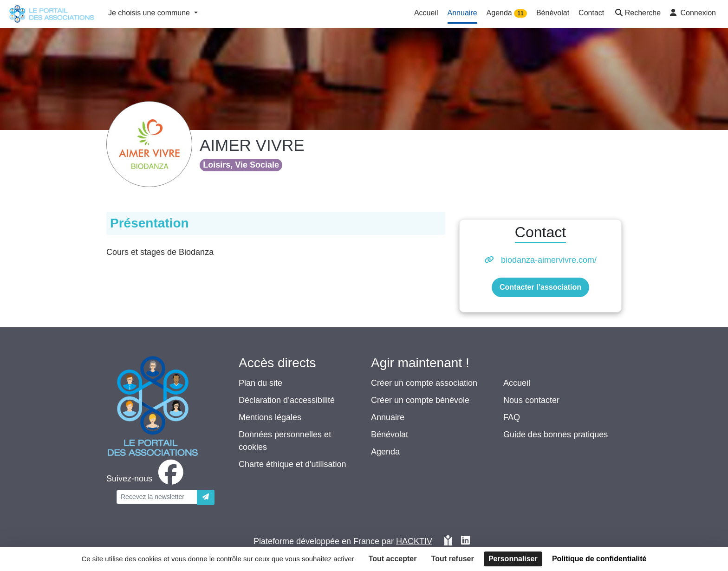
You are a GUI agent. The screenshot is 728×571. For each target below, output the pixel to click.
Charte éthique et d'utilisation (292, 464)
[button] (637, 14)
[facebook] (147, 479)
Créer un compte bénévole (420, 400)
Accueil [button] (426, 13)
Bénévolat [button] (553, 13)
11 (520, 13)
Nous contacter (531, 400)
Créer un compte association (424, 383)
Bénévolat (390, 435)
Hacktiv (414, 541)
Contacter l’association (540, 287)
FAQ (512, 417)
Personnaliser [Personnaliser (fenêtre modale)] (513, 559)
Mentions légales (270, 417)
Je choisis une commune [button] (150, 13)
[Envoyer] (206, 497)
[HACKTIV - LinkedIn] (465, 542)
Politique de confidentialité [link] (599, 559)
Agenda (385, 452)
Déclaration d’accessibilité (287, 400)
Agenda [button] (507, 13)
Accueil (517, 383)
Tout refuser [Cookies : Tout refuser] (453, 559)
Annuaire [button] (462, 13)
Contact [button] (591, 13)
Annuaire (388, 417)
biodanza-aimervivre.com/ (549, 260)
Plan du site (260, 383)
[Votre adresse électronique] (157, 497)
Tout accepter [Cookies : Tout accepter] (393, 559)
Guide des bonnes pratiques (556, 435)
